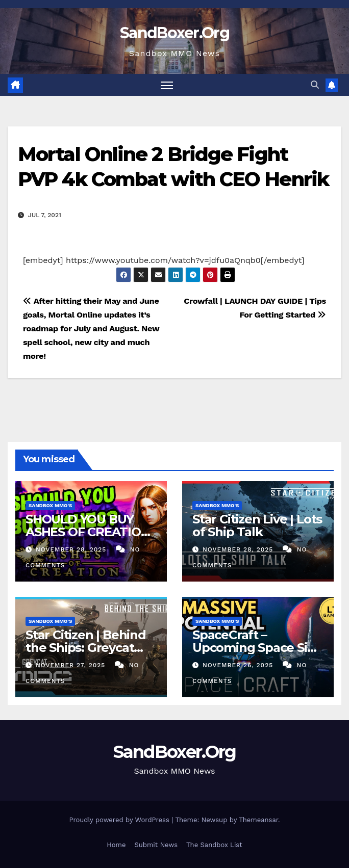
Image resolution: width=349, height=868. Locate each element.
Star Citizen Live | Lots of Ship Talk (257, 525)
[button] (315, 85)
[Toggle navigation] (167, 85)
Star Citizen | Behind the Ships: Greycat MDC (86, 648)
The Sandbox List (214, 845)
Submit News (156, 845)
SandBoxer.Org (174, 33)
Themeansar (258, 820)
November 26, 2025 (239, 665)
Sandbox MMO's (50, 505)
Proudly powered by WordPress (120, 820)
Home (116, 845)
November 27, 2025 (72, 665)
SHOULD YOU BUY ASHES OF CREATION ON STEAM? (88, 532)
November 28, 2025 (72, 549)
